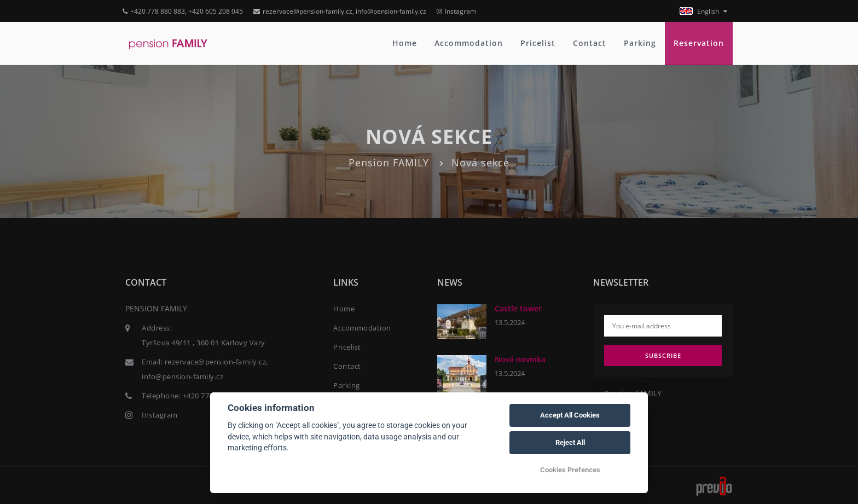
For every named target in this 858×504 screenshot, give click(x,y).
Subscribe (663, 355)
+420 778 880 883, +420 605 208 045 (183, 11)
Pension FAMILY (389, 163)
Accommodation (469, 43)
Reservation (699, 43)
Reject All (570, 442)
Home (405, 43)
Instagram (456, 11)
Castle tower (518, 308)
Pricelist (538, 43)
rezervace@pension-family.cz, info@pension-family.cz (340, 11)
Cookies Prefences (570, 470)
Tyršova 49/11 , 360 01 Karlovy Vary (204, 343)
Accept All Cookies (570, 415)
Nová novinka (520, 359)
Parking (640, 43)
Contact (590, 43)
